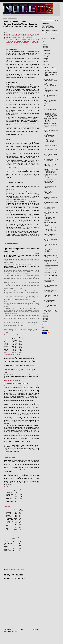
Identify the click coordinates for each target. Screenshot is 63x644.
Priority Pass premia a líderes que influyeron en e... (50, 83)
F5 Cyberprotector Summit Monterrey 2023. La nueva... (50, 98)
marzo (45, 63)
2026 (44, 43)
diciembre (46, 49)
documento (5, 36)
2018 (44, 320)
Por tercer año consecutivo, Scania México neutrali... (50, 165)
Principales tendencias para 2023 (50, 273)
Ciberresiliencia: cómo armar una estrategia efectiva (50, 134)
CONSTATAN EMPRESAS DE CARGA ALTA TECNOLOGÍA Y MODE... (51, 172)
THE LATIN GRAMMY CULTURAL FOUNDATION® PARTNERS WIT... (51, 80)
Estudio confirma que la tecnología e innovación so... (50, 148)
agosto (45, 55)
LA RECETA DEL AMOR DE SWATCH (51, 274)
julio (45, 57)
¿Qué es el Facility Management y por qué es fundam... (51, 198)
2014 (44, 326)
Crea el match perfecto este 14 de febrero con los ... (50, 205)
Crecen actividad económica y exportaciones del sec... (49, 195)
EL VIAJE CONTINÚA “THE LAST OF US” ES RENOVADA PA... (51, 289)
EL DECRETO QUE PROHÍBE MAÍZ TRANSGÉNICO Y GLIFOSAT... (50, 114)
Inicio (22, 630)
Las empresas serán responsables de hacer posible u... (51, 286)
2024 (44, 46)
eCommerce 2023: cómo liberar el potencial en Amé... (50, 185)
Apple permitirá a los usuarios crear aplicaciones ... (50, 225)
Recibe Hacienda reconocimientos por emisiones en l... (51, 247)
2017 (44, 321)
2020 (44, 317)
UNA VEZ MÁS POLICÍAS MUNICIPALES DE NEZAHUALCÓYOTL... (49, 193)
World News (52, 332)
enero (45, 66)
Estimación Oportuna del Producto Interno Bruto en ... (50, 144)
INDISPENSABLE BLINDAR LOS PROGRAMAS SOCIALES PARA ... (51, 230)
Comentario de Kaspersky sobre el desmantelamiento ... (50, 281)
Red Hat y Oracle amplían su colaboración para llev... (49, 136)
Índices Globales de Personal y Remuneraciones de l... (49, 301)
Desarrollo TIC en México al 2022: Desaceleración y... (50, 308)
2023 (44, 48)
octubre (46, 52)
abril (45, 61)
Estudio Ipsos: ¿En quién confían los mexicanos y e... (50, 220)
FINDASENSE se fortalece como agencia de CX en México (50, 153)
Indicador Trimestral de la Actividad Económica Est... (50, 299)
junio (45, 58)
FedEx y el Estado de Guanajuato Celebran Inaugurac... (50, 177)
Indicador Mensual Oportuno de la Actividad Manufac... (50, 223)
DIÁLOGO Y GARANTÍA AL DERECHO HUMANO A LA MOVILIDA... (51, 233)
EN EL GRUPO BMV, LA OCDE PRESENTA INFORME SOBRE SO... (51, 68)
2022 (44, 314)
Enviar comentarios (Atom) (13, 631)
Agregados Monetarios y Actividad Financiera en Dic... (50, 129)
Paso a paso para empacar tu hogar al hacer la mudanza (51, 228)
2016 (44, 323)
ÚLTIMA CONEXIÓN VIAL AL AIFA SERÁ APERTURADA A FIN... (51, 235)
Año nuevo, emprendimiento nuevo (50, 109)
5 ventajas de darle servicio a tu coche (51, 146)
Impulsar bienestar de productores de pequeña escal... (50, 240)
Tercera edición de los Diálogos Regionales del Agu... (49, 268)
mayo (45, 60)
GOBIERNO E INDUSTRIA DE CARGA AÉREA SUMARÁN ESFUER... (51, 160)
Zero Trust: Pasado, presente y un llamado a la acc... (50, 101)
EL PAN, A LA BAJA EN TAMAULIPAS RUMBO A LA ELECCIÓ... (51, 180)
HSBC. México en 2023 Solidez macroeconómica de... (49, 182)
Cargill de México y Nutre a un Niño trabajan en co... (50, 89)
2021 (44, 315)
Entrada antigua (36, 630)
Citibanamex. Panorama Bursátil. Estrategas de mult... (50, 218)
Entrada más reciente (7, 630)
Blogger (44, 641)
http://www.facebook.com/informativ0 (48, 38)
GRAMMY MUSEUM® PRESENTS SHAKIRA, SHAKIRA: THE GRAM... (51, 311)
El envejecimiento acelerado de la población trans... (50, 187)
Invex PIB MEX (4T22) (48, 105)
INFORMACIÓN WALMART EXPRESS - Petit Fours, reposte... (51, 291)
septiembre (46, 54)
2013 (44, 327)
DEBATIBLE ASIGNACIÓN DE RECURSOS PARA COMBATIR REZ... (50, 86)
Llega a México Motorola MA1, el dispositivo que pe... (50, 103)
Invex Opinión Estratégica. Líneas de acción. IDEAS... (50, 119)
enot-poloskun (32, 641)
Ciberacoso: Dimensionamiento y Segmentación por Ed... (50, 208)
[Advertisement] (21, 618)
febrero (46, 64)
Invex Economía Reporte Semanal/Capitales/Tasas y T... (50, 190)
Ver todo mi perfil (51, 334)
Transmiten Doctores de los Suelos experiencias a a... (50, 261)
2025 (44, 45)
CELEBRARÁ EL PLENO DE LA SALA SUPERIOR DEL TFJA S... (51, 141)
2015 (44, 324)
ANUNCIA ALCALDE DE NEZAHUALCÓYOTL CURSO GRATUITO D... (50, 250)
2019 (44, 318)
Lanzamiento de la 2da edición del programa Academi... (50, 124)
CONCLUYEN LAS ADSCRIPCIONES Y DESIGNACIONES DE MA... (51, 116)
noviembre (46, 51)
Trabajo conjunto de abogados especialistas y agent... (49, 210)
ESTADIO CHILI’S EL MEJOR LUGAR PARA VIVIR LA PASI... (51, 276)
